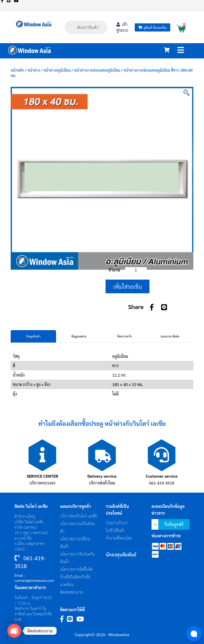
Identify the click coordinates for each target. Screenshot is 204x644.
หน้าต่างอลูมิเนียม (57, 70)
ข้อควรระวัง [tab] (124, 336)
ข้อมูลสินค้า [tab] (33, 336)
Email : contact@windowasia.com (34, 578)
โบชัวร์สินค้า (115, 530)
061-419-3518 (162, 483)
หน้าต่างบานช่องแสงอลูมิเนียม (97, 70)
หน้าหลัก (17, 70)
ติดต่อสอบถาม (72, 592)
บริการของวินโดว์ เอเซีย (79, 516)
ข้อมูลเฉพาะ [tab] (79, 336)
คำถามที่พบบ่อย (119, 538)
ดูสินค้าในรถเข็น (152, 27)
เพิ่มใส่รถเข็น (127, 286)
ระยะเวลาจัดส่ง (170, 336)
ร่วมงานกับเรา (117, 523)
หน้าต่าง (34, 70)
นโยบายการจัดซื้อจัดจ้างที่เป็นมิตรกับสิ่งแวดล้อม (76, 577)
